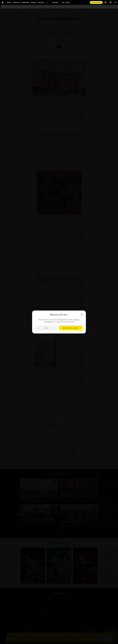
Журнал (34, 2)
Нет (46, 328)
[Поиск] (116, 2)
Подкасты (16, 2)
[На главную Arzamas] (2, 2)
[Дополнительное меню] (47, 2)
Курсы (9, 2)
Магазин (41, 2)
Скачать (96, 2)
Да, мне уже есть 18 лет (71, 328)
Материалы (25, 2)
